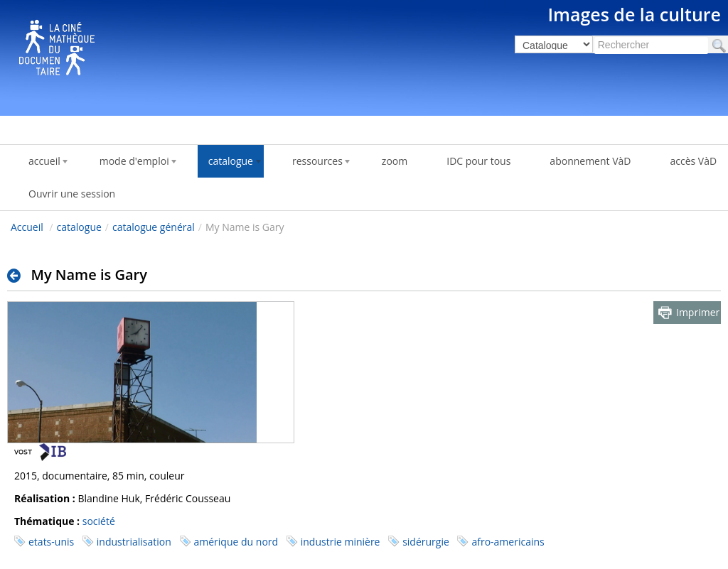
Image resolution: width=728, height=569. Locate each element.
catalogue (79, 227)
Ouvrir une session (72, 194)
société (99, 521)
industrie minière (341, 542)
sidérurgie (426, 542)
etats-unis (51, 542)
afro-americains (508, 542)
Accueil (27, 227)
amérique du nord (236, 542)
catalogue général (154, 227)
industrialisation (134, 542)
